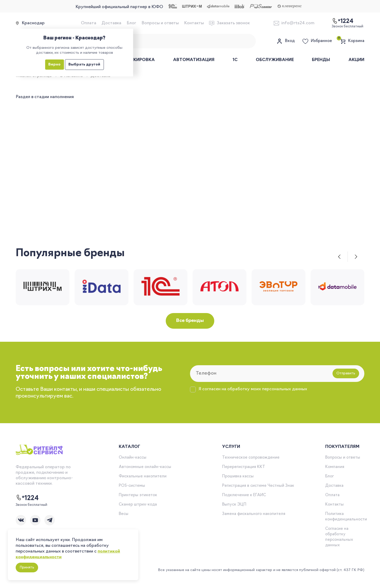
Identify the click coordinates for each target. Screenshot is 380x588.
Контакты (194, 23)
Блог (131, 23)
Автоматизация (194, 60)
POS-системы (132, 486)
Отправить (346, 373)
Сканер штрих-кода (138, 505)
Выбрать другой (84, 65)
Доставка (111, 23)
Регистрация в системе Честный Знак (258, 486)
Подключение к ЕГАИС (244, 495)
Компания (335, 467)
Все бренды (190, 321)
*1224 (27, 498)
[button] (339, 257)
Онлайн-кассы (133, 458)
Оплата (89, 23)
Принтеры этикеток (138, 495)
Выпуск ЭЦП (234, 505)
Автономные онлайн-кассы (145, 467)
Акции (356, 60)
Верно (54, 65)
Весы (124, 514)
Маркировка (139, 60)
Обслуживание (275, 60)
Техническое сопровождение (251, 458)
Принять (27, 568)
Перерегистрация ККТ (244, 467)
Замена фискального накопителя (254, 514)
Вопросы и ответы (160, 23)
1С (235, 60)
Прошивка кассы (238, 476)
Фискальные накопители (143, 476)
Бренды (321, 60)
